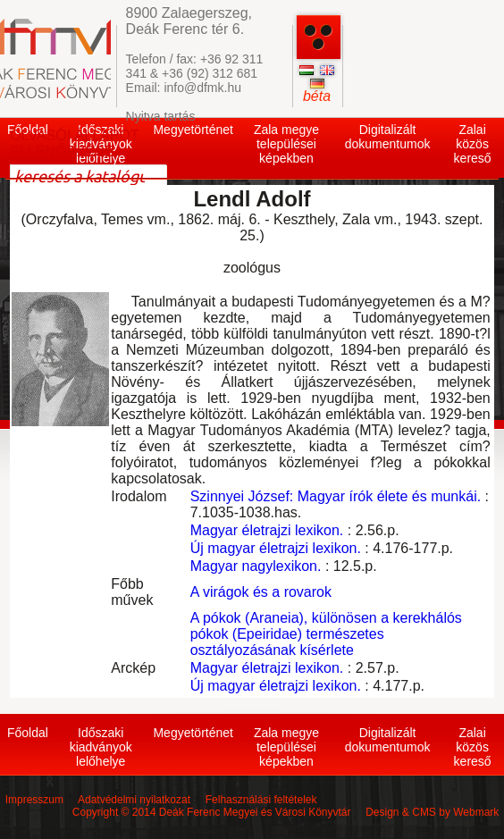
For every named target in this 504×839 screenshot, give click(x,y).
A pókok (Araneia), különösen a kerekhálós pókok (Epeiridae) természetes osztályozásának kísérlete (326, 634)
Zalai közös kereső (473, 144)
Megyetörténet (193, 130)
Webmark (476, 812)
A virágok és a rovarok (261, 592)
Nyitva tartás (161, 116)
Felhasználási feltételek (261, 800)
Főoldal (28, 733)
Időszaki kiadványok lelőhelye (101, 747)
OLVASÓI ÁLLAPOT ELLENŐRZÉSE (74, 143)
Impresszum (34, 800)
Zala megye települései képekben (286, 144)
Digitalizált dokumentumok (388, 137)
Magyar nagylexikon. (256, 566)
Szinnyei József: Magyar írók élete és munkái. (336, 496)
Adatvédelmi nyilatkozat (134, 800)
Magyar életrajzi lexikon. (267, 530)
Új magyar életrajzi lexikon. (276, 548)
